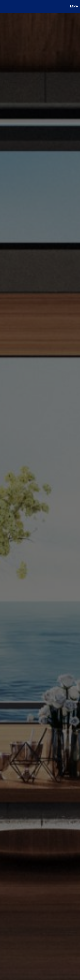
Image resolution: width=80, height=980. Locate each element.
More (74, 6)
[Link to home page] (4, 6)
